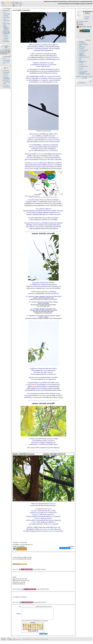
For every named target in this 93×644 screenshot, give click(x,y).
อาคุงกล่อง (82, 48)
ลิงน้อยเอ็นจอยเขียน (84, 50)
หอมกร (18, 569)
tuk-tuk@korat (19, 589)
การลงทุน (6, 40)
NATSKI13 (82, 53)
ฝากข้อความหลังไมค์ (82, 21)
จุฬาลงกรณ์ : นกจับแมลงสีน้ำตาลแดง (6, 72)
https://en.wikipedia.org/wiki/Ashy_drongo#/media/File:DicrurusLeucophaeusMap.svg (43, 197)
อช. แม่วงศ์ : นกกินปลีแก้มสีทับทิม (7, 82)
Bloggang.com (83, 83)
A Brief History (7, 32)
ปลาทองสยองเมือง (83, 66)
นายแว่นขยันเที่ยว (83, 71)
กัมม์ (80, 60)
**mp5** (18, 602)
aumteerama (82, 47)
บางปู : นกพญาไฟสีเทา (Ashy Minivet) (7, 77)
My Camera (6, 41)
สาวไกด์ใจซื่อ (82, 43)
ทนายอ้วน (81, 68)
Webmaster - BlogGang (85, 74)
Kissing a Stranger (84, 45)
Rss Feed (80, 23)
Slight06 (81, 54)
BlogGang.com (83, 61)
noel (80, 59)
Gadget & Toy (7, 33)
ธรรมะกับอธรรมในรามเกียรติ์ (6, 37)
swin (80, 46)
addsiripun (82, 42)
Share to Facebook (65, 548)
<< (3, 47)
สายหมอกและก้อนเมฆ (84, 57)
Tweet (72, 548)
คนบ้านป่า (82, 65)
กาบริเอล (81, 63)
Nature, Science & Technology (6, 27)
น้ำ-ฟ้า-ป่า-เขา (83, 52)
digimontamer (82, 56)
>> (10, 47)
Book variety (6, 31)
